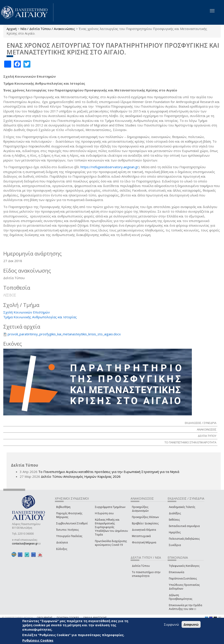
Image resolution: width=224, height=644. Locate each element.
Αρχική (12, 29)
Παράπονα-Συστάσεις (183, 578)
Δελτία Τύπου (141, 566)
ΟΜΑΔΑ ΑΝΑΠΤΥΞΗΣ (95, 617)
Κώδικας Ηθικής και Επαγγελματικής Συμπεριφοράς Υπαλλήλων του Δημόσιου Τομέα (111, 527)
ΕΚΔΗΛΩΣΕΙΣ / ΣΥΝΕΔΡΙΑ (201, 423)
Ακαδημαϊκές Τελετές (182, 507)
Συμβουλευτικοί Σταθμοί (72, 523)
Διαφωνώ (191, 625)
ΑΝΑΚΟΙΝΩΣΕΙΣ (207, 429)
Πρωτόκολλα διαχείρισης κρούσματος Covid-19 (111, 543)
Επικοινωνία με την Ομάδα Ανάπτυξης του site (185, 607)
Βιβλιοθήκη (63, 507)
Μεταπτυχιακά (141, 536)
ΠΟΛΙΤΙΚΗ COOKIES (68, 617)
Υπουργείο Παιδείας (69, 536)
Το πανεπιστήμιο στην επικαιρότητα (146, 574)
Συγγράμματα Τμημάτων (110, 507)
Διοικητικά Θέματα (144, 530)
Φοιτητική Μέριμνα (144, 542)
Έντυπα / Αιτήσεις (67, 530)
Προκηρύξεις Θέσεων (145, 517)
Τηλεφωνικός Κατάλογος (184, 566)
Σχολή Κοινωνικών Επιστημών (27, 312)
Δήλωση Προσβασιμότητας (181, 597)
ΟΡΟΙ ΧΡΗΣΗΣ (45, 617)
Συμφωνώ (171, 625)
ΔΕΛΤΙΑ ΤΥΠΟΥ (207, 436)
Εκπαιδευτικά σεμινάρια (184, 526)
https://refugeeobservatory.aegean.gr (109, 167)
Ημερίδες (175, 532)
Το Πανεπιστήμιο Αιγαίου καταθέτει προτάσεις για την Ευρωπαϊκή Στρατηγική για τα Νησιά (109, 472)
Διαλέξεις (175, 513)
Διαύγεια (62, 542)
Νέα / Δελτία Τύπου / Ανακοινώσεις (48, 29)
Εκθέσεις (174, 520)
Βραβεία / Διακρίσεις (145, 523)
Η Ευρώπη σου (104, 513)
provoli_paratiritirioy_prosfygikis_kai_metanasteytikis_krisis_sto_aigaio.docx (64, 334)
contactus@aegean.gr (26, 544)
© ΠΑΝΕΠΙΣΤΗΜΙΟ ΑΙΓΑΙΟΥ (17, 617)
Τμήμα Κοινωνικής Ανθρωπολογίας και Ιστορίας (40, 317)
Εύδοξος (62, 549)
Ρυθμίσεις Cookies (38, 640)
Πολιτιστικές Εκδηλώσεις (184, 539)
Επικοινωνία (177, 572)
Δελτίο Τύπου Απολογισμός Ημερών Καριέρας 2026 (81, 476)
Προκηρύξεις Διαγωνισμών (140, 509)
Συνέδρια (175, 545)
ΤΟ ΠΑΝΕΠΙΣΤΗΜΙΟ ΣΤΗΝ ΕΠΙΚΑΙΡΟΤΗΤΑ (190, 442)
